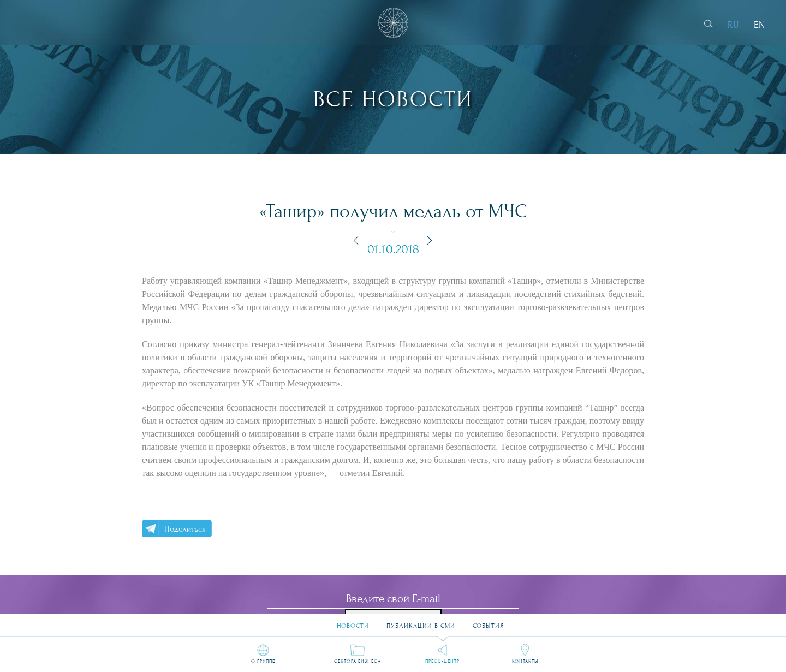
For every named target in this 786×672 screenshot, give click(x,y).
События (489, 622)
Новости (353, 622)
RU (733, 25)
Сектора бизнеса (358, 661)
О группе (263, 661)
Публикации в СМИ (421, 622)
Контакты (525, 661)
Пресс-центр (442, 661)
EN (759, 25)
